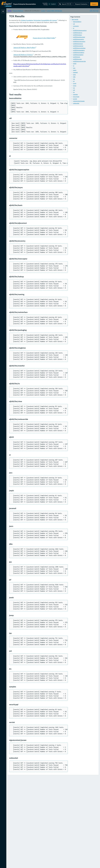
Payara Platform (7, 18)
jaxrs (36, 79)
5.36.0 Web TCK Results (76, 11)
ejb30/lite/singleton (41, 57)
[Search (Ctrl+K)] (65, 4)
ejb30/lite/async (40, 37)
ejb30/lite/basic (39, 40)
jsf (36, 86)
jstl (36, 95)
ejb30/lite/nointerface (41, 53)
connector (38, 31)
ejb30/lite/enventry (40, 44)
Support (94, 4)
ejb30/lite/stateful (40, 59)
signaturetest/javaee (41, 106)
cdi (36, 29)
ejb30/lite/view (39, 64)
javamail (37, 77)
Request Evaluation (81, 4)
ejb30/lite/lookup (40, 48)
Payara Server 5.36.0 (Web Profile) (68, 131)
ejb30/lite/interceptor (41, 46)
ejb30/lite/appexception (42, 35)
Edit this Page (94, 11)
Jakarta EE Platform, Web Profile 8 (46, 141)
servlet (37, 104)
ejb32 (37, 68)
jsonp (37, 90)
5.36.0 (65, 11)
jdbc (36, 81)
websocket (38, 108)
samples (37, 99)
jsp (36, 93)
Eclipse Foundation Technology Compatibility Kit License (61, 113)
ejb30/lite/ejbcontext (41, 42)
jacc (36, 73)
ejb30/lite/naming (40, 51)
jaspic (37, 75)
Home (32, 11)
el (36, 70)
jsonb (37, 88)
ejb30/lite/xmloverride (41, 66)
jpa (36, 84)
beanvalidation (39, 26)
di (36, 33)
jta (36, 97)
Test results (37, 24)
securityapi (38, 101)
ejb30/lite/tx (39, 62)
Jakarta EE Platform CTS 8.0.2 (45, 149)
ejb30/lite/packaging (41, 55)
